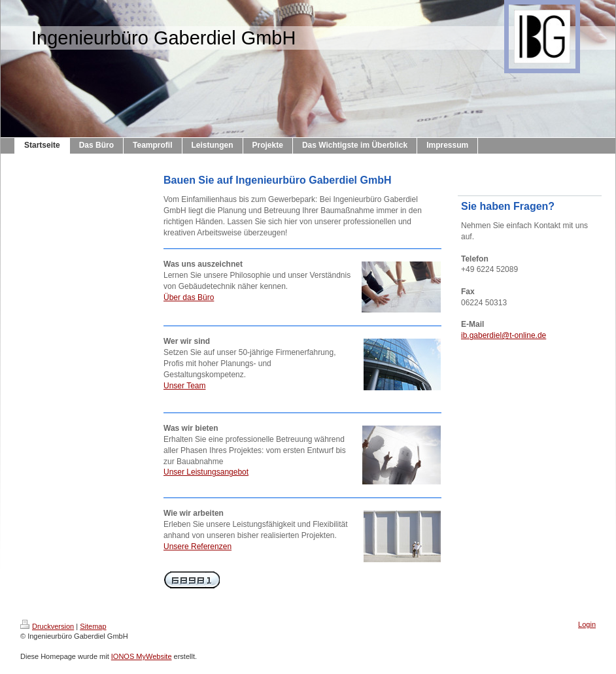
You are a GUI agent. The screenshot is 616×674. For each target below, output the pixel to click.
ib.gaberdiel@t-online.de (504, 335)
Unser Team (184, 386)
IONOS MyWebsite (142, 656)
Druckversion (47, 626)
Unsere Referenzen (197, 547)
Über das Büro (189, 297)
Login (587, 624)
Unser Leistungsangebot (206, 472)
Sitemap (93, 626)
